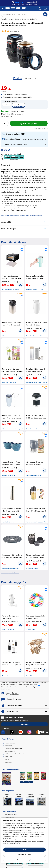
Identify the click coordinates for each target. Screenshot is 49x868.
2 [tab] (23, 74)
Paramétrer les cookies (25, 855)
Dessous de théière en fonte (10, 568)
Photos (17, 78)
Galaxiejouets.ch (9, 817)
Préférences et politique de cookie (15, 754)
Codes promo (9, 757)
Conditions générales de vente (14, 748)
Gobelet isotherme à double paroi (12, 429)
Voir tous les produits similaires (10, 573)
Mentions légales (10, 751)
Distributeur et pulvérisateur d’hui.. (36, 522)
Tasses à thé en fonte (8, 475)
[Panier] (45, 8)
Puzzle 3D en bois (31, 676)
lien (30, 831)
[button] (12, 114)
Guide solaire (8, 762)
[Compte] (40, 8)
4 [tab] (29, 74)
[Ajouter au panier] (29, 123)
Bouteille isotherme (8, 522)
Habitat (10, 19)
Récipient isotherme (32, 568)
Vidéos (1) (30, 78)
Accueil (4, 19)
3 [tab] (26, 74)
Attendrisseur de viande (33, 475)
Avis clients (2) (8, 229)
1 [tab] (20, 74)
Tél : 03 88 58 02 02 (13, 695)
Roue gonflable (30, 629)
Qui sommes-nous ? (10, 743)
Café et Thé (33, 19)
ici (19, 844)
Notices (7, 759)
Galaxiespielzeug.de (11, 814)
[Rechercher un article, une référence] (24, 14)
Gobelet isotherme (7, 336)
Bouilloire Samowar (8, 629)
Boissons (25, 19)
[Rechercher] (45, 14)
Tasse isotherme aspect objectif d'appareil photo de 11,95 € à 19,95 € (21, 215)
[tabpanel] (24, 52)
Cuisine (17, 19)
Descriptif (6, 165)
